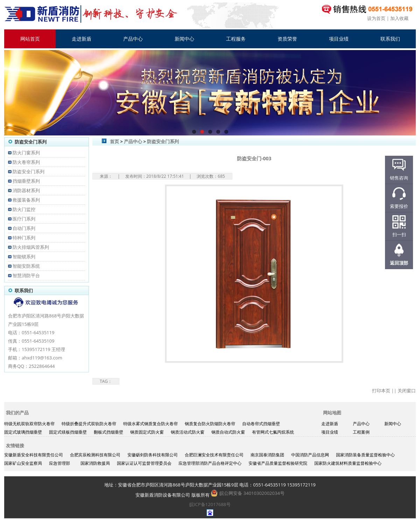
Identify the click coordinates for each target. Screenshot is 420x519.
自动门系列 (24, 228)
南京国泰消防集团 (267, 455)
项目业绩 (339, 39)
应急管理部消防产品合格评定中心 (210, 463)
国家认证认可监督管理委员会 (144, 463)
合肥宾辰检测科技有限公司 (95, 455)
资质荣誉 (287, 39)
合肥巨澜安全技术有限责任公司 (214, 455)
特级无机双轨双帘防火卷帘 (29, 424)
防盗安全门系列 (29, 171)
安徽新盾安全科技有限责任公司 (34, 455)
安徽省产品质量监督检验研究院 (278, 463)
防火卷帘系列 (26, 162)
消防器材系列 (26, 190)
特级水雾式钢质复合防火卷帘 (150, 424)
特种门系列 (24, 238)
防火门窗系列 (26, 153)
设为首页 (376, 18)
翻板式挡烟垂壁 (108, 432)
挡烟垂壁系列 (26, 181)
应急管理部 (59, 463)
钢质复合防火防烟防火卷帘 (210, 424)
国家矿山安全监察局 (23, 463)
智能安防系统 (26, 266)
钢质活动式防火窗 (188, 432)
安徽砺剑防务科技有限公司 (153, 455)
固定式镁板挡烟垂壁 (68, 432)
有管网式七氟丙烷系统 (273, 432)
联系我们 (390, 39)
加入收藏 (399, 18)
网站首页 (30, 39)
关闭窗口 (407, 391)
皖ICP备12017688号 (210, 504)
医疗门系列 (24, 219)
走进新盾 (82, 39)
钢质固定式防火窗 (147, 432)
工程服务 (236, 39)
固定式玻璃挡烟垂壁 (23, 432)
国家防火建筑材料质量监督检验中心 (348, 463)
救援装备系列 (26, 200)
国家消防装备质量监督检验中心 (365, 455)
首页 (114, 141)
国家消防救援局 (95, 463)
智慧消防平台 (26, 275)
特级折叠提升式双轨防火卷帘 (89, 424)
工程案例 (361, 432)
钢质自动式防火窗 (228, 432)
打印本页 (381, 391)
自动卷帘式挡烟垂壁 (261, 424)
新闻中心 (184, 39)
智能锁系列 (24, 257)
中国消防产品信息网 (310, 455)
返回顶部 (399, 263)
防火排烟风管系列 (31, 247)
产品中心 (133, 39)
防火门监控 (24, 209)
